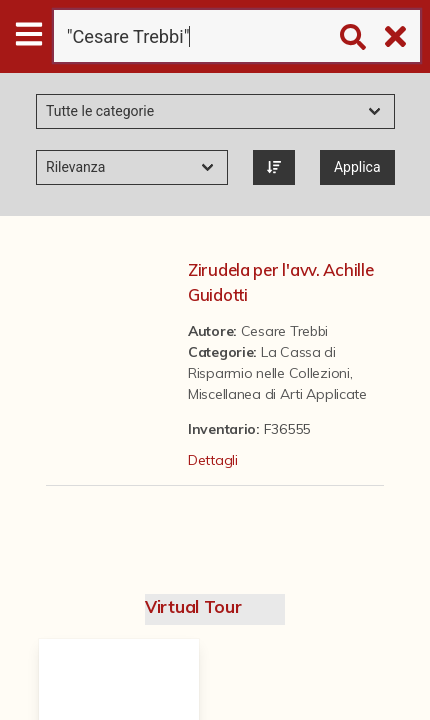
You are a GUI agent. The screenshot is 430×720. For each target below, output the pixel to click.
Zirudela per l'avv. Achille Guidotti (280, 282)
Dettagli (213, 460)
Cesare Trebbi (284, 331)
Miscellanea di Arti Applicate (277, 394)
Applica (357, 167)
